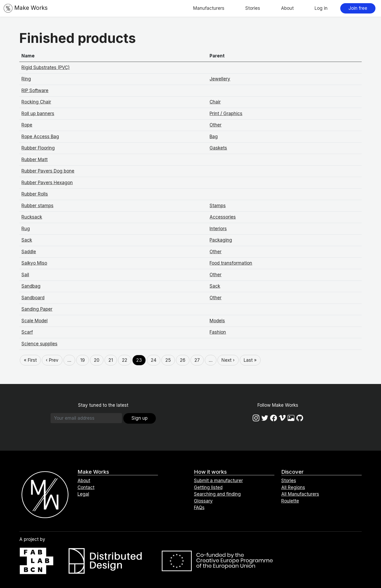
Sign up (140, 418)
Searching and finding (217, 494)
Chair (215, 102)
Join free (358, 8)
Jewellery (220, 79)
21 (111, 360)
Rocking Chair (36, 102)
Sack (27, 240)
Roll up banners (38, 114)
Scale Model (35, 321)
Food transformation (231, 263)
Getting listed (208, 487)
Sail (25, 275)
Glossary (203, 501)
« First (30, 360)
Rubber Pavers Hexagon (47, 183)
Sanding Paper (37, 309)
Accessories (223, 217)
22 (125, 360)
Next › (228, 360)
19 (83, 360)
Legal (83, 494)
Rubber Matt (35, 160)
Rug (26, 229)
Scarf (27, 332)
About (287, 8)
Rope (27, 125)
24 (154, 360)
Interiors (218, 229)
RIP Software (35, 91)
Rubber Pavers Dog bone (48, 171)
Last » (250, 360)
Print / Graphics (226, 114)
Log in (321, 8)
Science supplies (39, 344)
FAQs (199, 508)
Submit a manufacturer (218, 481)
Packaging (221, 240)
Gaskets (218, 148)
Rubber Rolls (35, 194)
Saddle (29, 252)
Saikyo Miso (34, 263)
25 (168, 360)
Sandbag (31, 286)
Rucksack (32, 217)
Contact (86, 487)
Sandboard (33, 298)
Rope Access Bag (40, 137)
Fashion (218, 332)
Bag (214, 137)
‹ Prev (52, 360)
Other (216, 125)
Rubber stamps (37, 206)
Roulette (290, 501)
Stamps (218, 206)
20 (97, 360)
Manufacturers (209, 8)
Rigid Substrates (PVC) (46, 67)
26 (183, 360)
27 (197, 360)
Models (217, 321)
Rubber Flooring (38, 148)
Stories (253, 8)
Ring (26, 79)
